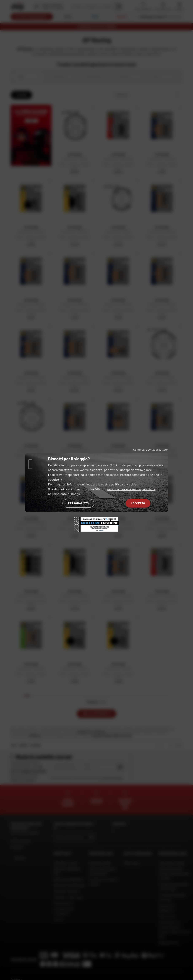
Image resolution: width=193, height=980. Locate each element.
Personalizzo (78, 503)
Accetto (138, 503)
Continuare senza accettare (150, 449)
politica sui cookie (124, 484)
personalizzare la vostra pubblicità (131, 489)
